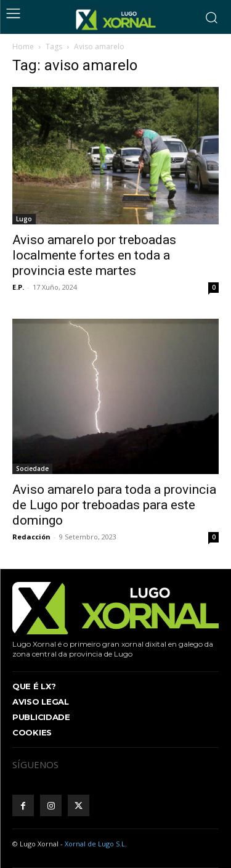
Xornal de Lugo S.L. (96, 844)
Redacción (31, 537)
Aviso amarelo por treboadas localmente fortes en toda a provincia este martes (94, 255)
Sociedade (32, 469)
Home (23, 47)
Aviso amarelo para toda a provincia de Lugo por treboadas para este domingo (114, 505)
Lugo (24, 219)
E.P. (18, 287)
